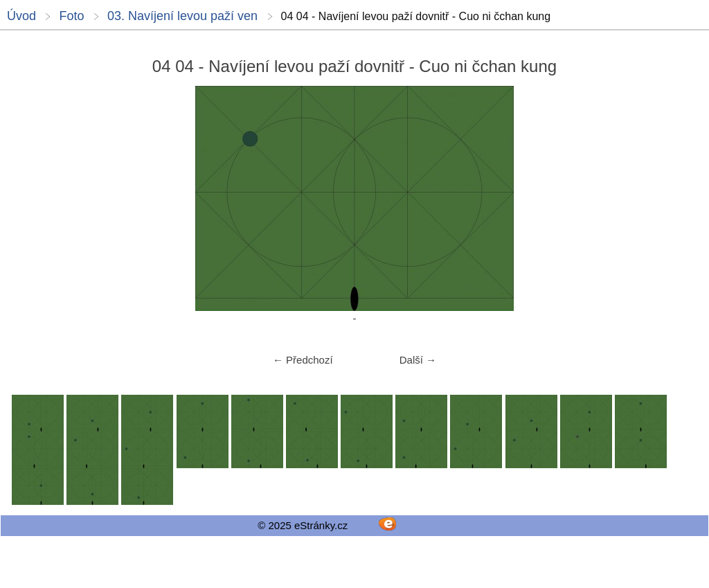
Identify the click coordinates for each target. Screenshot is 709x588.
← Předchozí (303, 360)
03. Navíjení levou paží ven (182, 16)
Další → (418, 360)
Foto (71, 16)
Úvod (21, 16)
